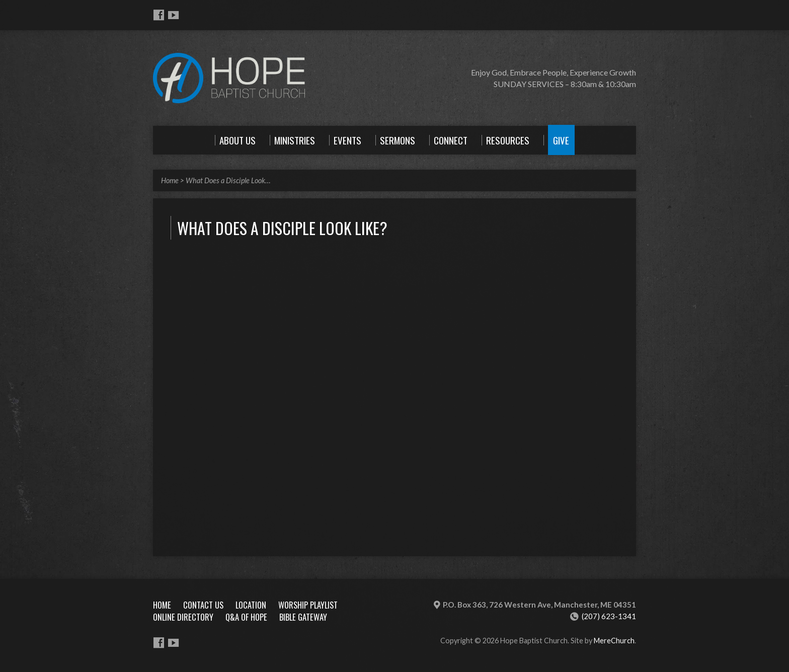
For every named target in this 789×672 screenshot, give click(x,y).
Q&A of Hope (246, 617)
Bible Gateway (303, 617)
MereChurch (614, 641)
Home (170, 180)
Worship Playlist (308, 605)
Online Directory (183, 617)
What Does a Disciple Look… (228, 180)
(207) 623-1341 (609, 616)
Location (251, 605)
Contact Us (203, 605)
